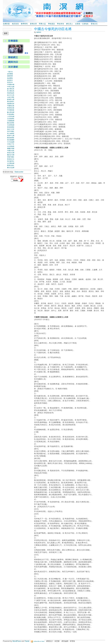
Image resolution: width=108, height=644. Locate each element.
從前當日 (10, 80)
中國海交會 (11, 106)
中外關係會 (11, 110)
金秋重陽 (10, 74)
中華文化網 (11, 87)
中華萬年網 (11, 85)
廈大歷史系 (11, 89)
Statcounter (19, 172)
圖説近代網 (11, 155)
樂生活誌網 (11, 168)
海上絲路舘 (11, 133)
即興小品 (42, 24)
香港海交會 (11, 108)
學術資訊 (51, 24)
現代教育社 (11, 161)
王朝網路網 (11, 121)
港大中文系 (11, 95)
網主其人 (69, 24)
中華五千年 (11, 144)
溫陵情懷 (10, 76)
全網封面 (6, 24)
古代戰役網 (11, 163)
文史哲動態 (11, 146)
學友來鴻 (60, 24)
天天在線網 (11, 142)
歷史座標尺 (11, 101)
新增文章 (33, 24)
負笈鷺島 (10, 78)
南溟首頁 (15, 24)
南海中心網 (11, 136)
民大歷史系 (11, 91)
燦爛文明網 (11, 148)
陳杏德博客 (11, 138)
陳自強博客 (11, 123)
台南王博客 (11, 97)
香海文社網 (11, 153)
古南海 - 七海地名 (82, 24)
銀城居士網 (11, 99)
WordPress (17, 641)
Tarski (27, 641)
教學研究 (24, 24)
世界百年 (10, 82)
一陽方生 (10, 72)
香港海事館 (11, 127)
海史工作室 (11, 129)
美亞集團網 (11, 140)
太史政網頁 (11, 119)
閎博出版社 (11, 165)
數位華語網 (11, 112)
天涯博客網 (11, 125)
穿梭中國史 (11, 157)
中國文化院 (11, 151)
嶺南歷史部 (11, 104)
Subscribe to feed (39, 641)
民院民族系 (11, 93)
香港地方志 (11, 159)
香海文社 (94, 24)
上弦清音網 (11, 116)
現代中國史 (11, 131)
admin (39, 32)
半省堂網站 (11, 114)
